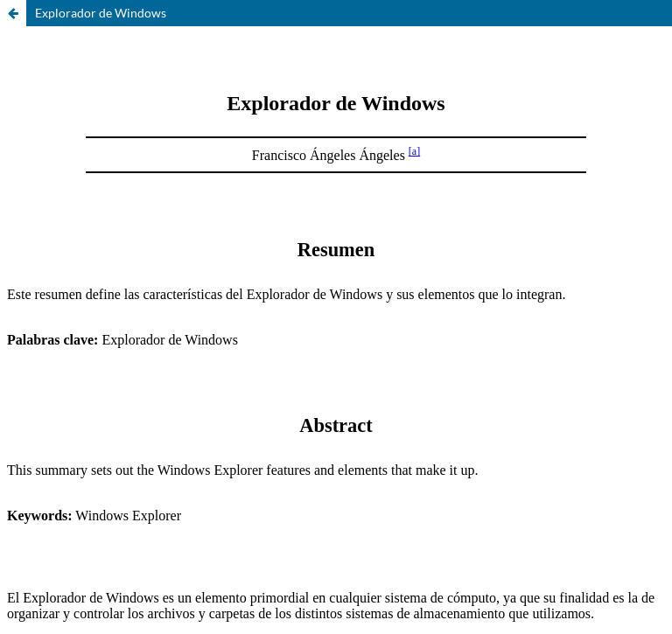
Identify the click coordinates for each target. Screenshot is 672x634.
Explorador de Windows (101, 13)
